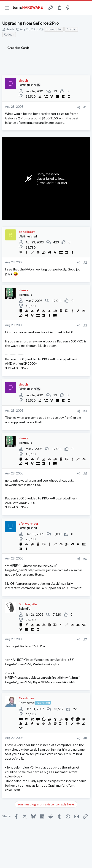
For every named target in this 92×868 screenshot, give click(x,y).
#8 (85, 738)
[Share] (79, 107)
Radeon (9, 34)
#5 (85, 474)
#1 (85, 107)
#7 (85, 639)
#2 (85, 262)
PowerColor (54, 29)
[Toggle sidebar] (77, 8)
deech (10, 29)
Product (71, 29)
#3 (85, 325)
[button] (7, 8)
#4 (85, 411)
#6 (85, 559)
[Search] (86, 8)
